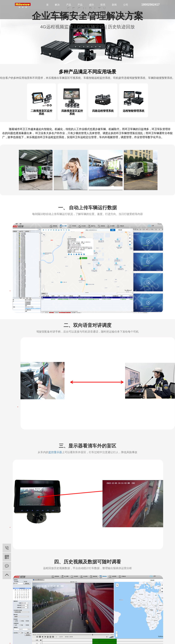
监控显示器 (55, 452)
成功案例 (91, 10)
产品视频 (80, 10)
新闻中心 (114, 10)
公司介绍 (126, 10)
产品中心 (69, 10)
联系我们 (103, 10)
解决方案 (57, 10)
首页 (47, 10)
